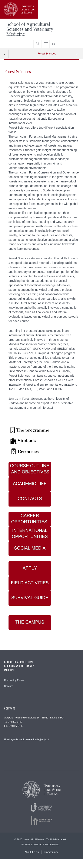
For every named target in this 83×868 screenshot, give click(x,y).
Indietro (4, 54)
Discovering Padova (15, 680)
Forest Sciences (47, 54)
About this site (32, 852)
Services (9, 686)
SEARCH (72, 40)
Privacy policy (51, 852)
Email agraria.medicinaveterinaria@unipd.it (27, 739)
